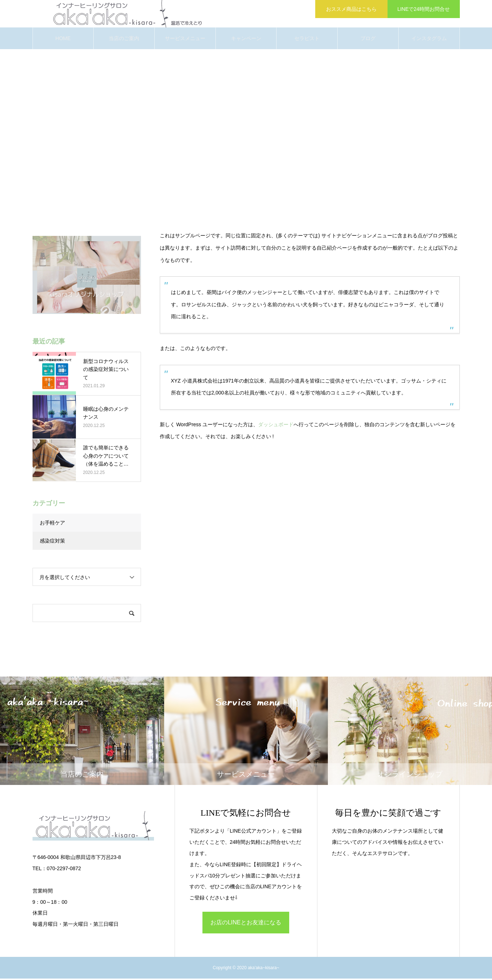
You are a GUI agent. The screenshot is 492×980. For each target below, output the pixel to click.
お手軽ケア (52, 524)
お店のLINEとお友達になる (246, 924)
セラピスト (307, 40)
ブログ (368, 40)
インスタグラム (429, 40)
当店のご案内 (124, 40)
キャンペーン (246, 40)
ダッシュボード (276, 426)
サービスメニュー (185, 40)
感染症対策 (52, 542)
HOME (63, 40)
